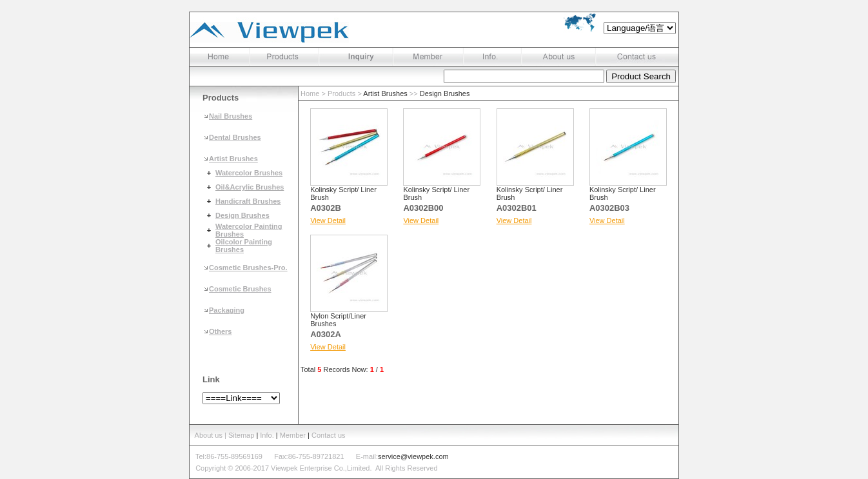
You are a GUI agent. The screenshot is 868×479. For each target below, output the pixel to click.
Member (293, 435)
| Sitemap (240, 435)
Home (310, 93)
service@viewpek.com (413, 456)
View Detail (328, 220)
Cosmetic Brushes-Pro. (248, 268)
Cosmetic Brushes (240, 289)
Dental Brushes (235, 137)
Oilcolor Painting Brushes (244, 246)
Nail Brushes (231, 116)
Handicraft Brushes (248, 201)
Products (341, 93)
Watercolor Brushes (249, 173)
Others (220, 331)
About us (209, 435)
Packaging (227, 310)
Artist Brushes (233, 159)
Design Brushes (242, 215)
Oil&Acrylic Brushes (250, 187)
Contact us (329, 435)
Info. (267, 435)
